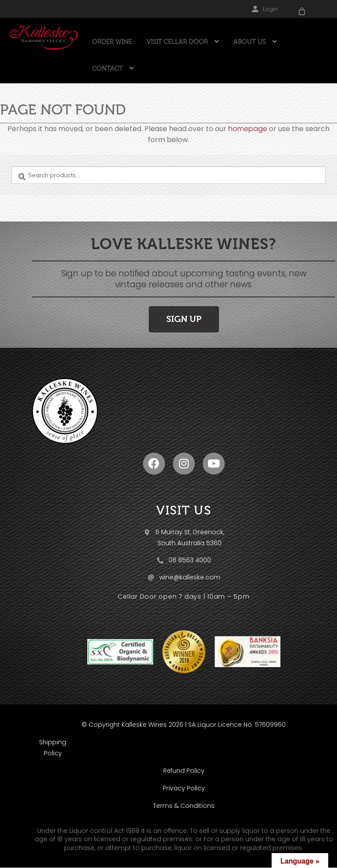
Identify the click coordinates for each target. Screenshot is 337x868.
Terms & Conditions (184, 806)
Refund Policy (184, 771)
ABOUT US (250, 42)
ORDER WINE (112, 42)
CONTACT (108, 68)
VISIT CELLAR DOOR (177, 42)
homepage (248, 129)
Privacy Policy (184, 788)
